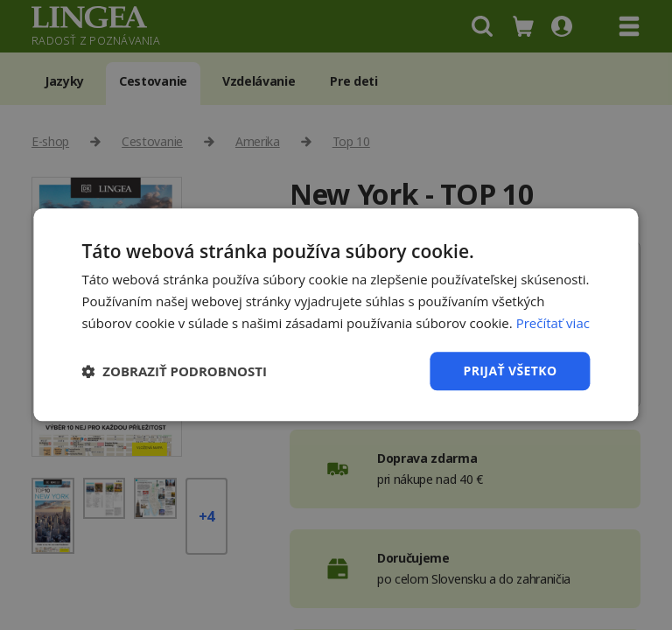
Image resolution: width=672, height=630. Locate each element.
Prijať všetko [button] (510, 371)
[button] (174, 371)
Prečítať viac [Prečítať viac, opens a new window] (553, 323)
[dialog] (336, 315)
